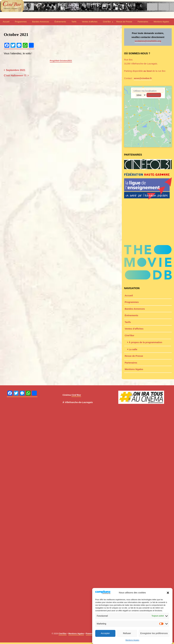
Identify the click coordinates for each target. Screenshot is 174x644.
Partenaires (143, 22)
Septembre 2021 (16, 70)
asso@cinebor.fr (143, 78)
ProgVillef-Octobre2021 (61, 61)
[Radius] (140, 95)
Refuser (127, 633)
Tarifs (74, 22)
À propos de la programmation (145, 342)
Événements (60, 22)
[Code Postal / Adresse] (148, 91)
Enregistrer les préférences (154, 633)
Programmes (21, 22)
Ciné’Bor (107, 22)
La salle (133, 349)
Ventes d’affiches (90, 22)
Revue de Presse (124, 22)
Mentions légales (132, 640)
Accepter (105, 633)
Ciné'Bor (63, 634)
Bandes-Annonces (41, 22)
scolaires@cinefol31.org (148, 41)
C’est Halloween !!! (15, 75)
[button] (168, 593)
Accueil (6, 22)
